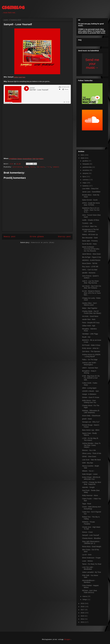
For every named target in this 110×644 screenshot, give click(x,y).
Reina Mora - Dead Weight (92, 547)
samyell (56, 167)
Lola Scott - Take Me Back (91, 460)
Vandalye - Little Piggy (90, 334)
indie (26, 167)
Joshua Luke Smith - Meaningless (89, 364)
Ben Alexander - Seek (90, 238)
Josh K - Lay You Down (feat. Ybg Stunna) (90, 282)
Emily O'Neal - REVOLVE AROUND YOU (91, 478)
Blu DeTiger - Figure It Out (92, 257)
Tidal (34, 158)
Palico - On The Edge (90, 360)
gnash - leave (87, 419)
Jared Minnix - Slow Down (91, 254)
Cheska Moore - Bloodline (91, 538)
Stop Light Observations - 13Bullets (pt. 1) (91, 542)
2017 (83, 610)
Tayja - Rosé (87, 504)
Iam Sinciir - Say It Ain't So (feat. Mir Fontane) (92, 287)
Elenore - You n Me (89, 450)
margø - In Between (89, 394)
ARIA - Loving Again (89, 388)
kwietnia (86, 186)
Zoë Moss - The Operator (91, 351)
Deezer (20, 158)
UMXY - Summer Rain (90, 368)
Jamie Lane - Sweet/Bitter (91, 192)
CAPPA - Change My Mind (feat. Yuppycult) (92, 483)
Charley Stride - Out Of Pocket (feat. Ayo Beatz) (92, 312)
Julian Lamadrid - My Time (92, 572)
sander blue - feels (89, 319)
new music (41, 167)
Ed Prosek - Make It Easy (91, 345)
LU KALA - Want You (90, 226)
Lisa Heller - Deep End (90, 189)
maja (84, 183)
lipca (84, 177)
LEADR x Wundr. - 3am (90, 391)
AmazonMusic (27, 158)
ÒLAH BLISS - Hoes (89, 244)
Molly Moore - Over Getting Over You (89, 401)
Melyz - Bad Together (90, 308)
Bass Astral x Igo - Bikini (91, 430)
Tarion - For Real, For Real (92, 564)
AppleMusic (13, 158)
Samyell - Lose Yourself (91, 535)
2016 (83, 613)
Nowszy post (10, 237)
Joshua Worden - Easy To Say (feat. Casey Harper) (91, 445)
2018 (83, 607)
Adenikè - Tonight (88, 487)
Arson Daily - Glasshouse (91, 416)
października (87, 167)
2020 (83, 158)
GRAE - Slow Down (89, 456)
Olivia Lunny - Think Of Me (92, 453)
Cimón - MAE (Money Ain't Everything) (92, 508)
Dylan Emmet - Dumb (90, 200)
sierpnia (86, 173)
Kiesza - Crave (87, 532)
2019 (83, 603)
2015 (83, 616)
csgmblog (13, 8)
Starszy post (64, 237)
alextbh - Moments (89, 273)
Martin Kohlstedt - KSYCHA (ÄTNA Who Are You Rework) (91, 249)
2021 (83, 155)
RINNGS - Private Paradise (88, 523)
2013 (83, 622)
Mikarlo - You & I (88, 471)
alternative (18, 167)
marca (85, 596)
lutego (85, 599)
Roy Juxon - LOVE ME (90, 267)
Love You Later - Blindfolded (88, 568)
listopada (86, 164)
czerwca (86, 180)
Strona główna (37, 237)
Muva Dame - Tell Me (90, 263)
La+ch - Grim (87, 555)
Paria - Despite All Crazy (91, 323)
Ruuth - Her (86, 337)
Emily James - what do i (91, 348)
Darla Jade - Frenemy (90, 241)
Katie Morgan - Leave (90, 474)
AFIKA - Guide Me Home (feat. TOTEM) (91, 204)
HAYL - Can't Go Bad (90, 270)
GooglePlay (40, 158)
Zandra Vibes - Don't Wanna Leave (89, 304)
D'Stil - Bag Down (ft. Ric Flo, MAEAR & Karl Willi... (91, 378)
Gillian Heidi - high (89, 326)
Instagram (22, 77)
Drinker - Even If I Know (91, 397)
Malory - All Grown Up (90, 234)
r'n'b (49, 167)
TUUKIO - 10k (87, 223)
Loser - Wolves (87, 561)
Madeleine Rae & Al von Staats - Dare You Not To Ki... (91, 210)
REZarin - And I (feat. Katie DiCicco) (90, 591)
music (33, 167)
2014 (83, 619)
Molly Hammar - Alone (90, 495)
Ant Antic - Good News (90, 316)
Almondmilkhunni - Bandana (89, 581)
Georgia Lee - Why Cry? (91, 422)
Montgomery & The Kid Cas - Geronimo (90, 230)
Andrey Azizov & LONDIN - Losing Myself (91, 356)
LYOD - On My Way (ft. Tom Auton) (90, 439)
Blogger (67, 639)
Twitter (16, 77)
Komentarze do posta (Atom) (43, 243)
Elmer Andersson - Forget (91, 558)
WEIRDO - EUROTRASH (91, 260)
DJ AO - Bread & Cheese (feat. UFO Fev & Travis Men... (91, 293)
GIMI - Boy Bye (88, 463)
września (86, 170)
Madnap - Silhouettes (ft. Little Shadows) (91, 412)
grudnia (85, 161)
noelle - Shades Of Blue (91, 220)
